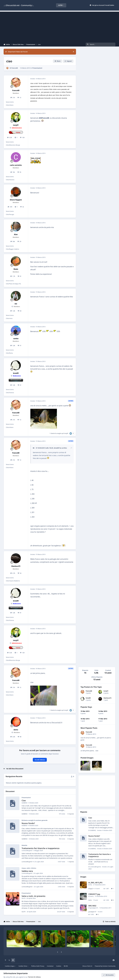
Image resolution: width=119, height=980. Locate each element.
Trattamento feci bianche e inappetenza (40, 848)
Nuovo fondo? (28, 823)
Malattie (24, 845)
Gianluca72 (107, 698)
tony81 (106, 691)
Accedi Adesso (40, 760)
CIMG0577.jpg (94, 894)
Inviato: (105, 830)
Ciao (24, 800)
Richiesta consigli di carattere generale (34, 820)
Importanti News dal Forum (16, 52)
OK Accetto (108, 975)
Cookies (59, 966)
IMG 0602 (92, 906)
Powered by (105, 966)
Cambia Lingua (10, 966)
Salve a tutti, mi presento (33, 896)
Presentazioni (37, 68)
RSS (66, 966)
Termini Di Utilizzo (34, 977)
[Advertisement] (59, 26)
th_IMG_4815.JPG (95, 883)
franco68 (89, 691)
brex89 (88, 698)
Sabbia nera (27, 871)
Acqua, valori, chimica (29, 868)
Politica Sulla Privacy (38, 966)
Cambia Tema (24, 966)
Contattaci (50, 966)
